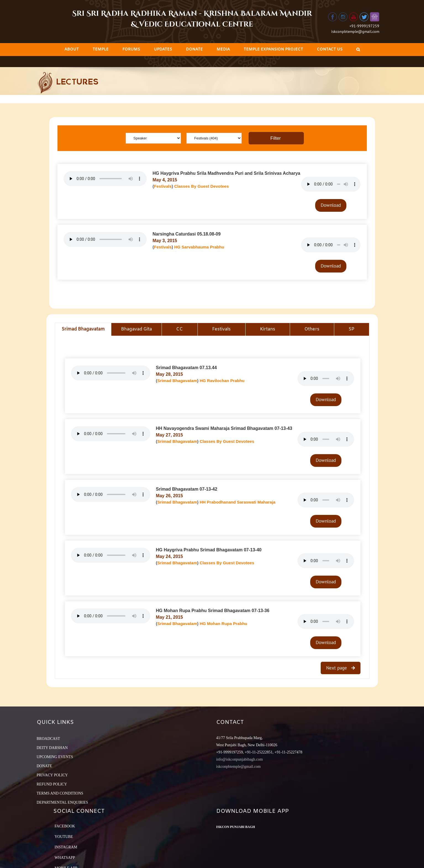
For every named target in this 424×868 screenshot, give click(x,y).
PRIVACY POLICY (52, 775)
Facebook (65, 826)
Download (331, 205)
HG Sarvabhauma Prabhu (199, 247)
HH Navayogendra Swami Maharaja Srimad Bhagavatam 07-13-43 (224, 428)
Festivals (163, 186)
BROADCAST (48, 739)
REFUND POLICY (52, 784)
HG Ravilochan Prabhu (222, 381)
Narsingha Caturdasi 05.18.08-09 (186, 234)
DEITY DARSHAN (52, 748)
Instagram (66, 847)
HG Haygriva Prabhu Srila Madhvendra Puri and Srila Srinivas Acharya (226, 173)
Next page (337, 668)
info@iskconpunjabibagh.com (240, 759)
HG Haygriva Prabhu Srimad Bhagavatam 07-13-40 (209, 550)
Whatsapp (65, 858)
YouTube (64, 837)
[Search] (358, 50)
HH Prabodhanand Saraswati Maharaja (238, 502)
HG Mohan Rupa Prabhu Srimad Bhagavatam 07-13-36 (213, 611)
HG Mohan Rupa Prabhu (224, 624)
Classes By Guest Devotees (202, 186)
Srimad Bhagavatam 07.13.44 (186, 368)
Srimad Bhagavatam (177, 381)
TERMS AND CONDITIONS (60, 793)
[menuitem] (72, 50)
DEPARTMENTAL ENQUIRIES (62, 802)
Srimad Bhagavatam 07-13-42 (186, 489)
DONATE (44, 766)
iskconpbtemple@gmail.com (355, 31)
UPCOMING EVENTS (55, 757)
